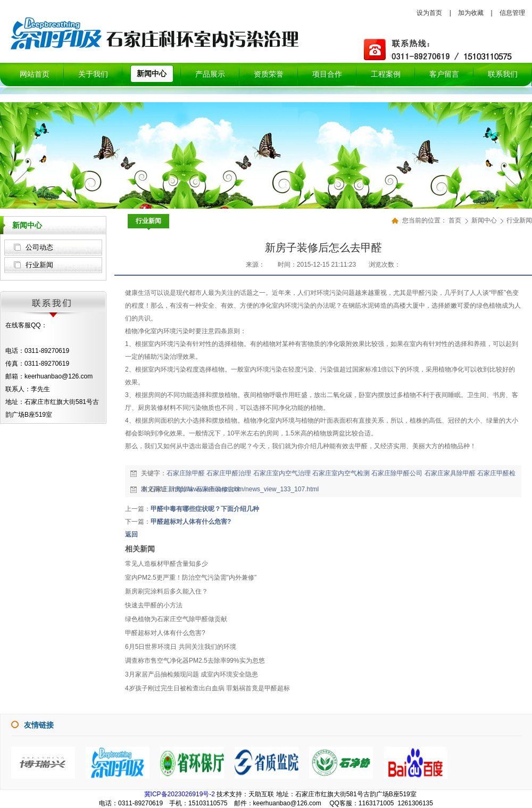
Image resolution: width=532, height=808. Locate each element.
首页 (455, 220)
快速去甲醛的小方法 (154, 605)
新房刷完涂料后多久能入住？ (167, 591)
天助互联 (261, 794)
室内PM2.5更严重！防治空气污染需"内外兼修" (191, 578)
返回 (131, 534)
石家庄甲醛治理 (229, 473)
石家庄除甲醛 (186, 473)
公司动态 (39, 247)
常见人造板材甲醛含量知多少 (167, 564)
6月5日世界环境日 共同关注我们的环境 (181, 647)
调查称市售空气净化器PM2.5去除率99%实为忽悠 (195, 661)
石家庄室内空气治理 (282, 473)
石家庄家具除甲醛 (450, 473)
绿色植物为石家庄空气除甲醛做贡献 (176, 619)
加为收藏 (471, 13)
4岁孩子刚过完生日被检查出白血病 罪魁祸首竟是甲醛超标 (207, 688)
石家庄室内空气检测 (341, 473)
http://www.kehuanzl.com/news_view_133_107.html (246, 489)
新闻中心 (485, 220)
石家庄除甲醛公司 (397, 473)
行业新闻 (39, 265)
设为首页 (429, 13)
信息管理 (512, 13)
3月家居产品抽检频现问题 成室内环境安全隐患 (192, 674)
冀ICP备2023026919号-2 (180, 794)
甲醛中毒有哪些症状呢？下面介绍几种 (205, 509)
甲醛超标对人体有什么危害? (191, 522)
